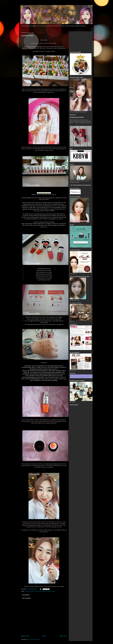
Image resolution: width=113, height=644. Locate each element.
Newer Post (25, 636)
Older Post (63, 636)
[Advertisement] (74, 41)
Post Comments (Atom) (34, 639)
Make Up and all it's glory (49, 591)
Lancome (27, 591)
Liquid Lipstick (38, 591)
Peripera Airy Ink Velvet (77, 117)
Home (44, 636)
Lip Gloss (32, 591)
